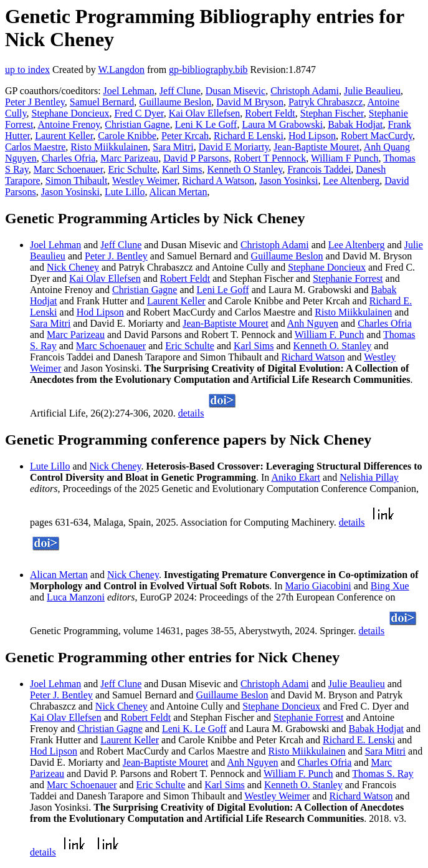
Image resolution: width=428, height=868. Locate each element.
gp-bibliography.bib (208, 70)
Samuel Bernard (102, 102)
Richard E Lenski (249, 136)
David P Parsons (196, 158)
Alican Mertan (178, 192)
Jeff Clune (180, 91)
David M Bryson (250, 102)
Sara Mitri (173, 147)
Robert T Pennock (270, 158)
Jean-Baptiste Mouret (316, 147)
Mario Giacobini (318, 586)
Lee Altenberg (352, 181)
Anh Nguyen (313, 323)
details (191, 413)
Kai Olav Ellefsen (205, 113)
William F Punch (345, 158)
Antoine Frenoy (69, 124)
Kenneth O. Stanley (333, 346)
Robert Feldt (270, 113)
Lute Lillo (125, 192)
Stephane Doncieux (71, 113)
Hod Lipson (312, 136)
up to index (27, 70)
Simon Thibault (77, 181)
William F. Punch (329, 335)
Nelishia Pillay (369, 477)
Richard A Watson (219, 181)
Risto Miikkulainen (109, 147)
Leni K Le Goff (206, 124)
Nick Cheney (73, 267)
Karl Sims (182, 169)
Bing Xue (390, 586)
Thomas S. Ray (383, 774)
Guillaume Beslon (175, 102)
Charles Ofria (69, 158)
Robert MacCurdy (377, 136)
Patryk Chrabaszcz (326, 102)
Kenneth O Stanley (245, 169)
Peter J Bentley (35, 102)
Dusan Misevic (235, 91)
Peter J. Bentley (116, 256)
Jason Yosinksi (288, 181)
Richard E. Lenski (359, 740)
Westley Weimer (145, 181)
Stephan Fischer (332, 113)
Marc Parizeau (129, 158)
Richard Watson (313, 357)
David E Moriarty (234, 147)
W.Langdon (121, 70)
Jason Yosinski (70, 192)
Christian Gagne (137, 124)
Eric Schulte (132, 169)
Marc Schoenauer (69, 169)
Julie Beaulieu (372, 91)
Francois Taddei (319, 169)
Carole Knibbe (127, 136)
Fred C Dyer (139, 113)
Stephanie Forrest (348, 278)
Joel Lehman (129, 91)
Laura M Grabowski (282, 124)
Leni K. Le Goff (194, 729)
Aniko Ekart (296, 477)
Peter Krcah (185, 136)
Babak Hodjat (355, 124)
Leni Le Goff (223, 290)
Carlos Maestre (35, 147)
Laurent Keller (64, 136)
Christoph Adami (305, 91)
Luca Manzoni (76, 597)
